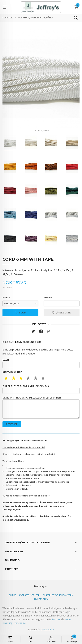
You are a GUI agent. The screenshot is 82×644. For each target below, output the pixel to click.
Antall (48, 298)
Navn (41, 363)
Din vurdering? (12, 372)
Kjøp (21, 313)
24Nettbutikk (47, 629)
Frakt (12, 595)
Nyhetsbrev (41, 599)
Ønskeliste (62, 313)
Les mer (56, 619)
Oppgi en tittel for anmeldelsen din (41, 389)
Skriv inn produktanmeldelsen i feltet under (41, 408)
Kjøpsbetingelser (29, 595)
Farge (6, 298)
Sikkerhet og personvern (58, 595)
